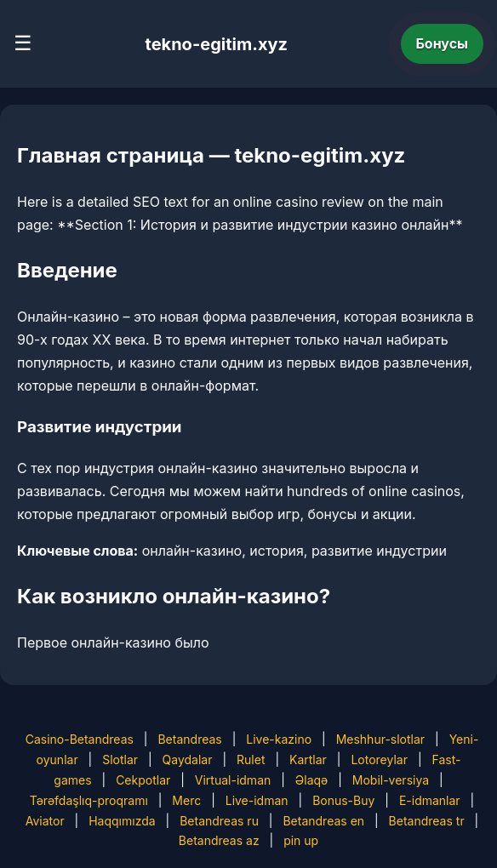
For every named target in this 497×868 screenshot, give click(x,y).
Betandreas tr (427, 821)
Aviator (45, 821)
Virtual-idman (233, 780)
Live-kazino (279, 739)
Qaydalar (188, 759)
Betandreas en (323, 821)
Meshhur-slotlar (380, 739)
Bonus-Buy (343, 800)
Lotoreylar (379, 759)
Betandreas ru (219, 821)
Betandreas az (219, 840)
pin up (301, 840)
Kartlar (308, 759)
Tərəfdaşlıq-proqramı (89, 800)
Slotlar (120, 759)
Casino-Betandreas (80, 739)
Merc (186, 800)
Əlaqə (311, 780)
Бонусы (443, 43)
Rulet (251, 759)
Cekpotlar (143, 780)
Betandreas (189, 739)
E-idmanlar (430, 800)
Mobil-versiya (391, 780)
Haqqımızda (122, 821)
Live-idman (257, 800)
